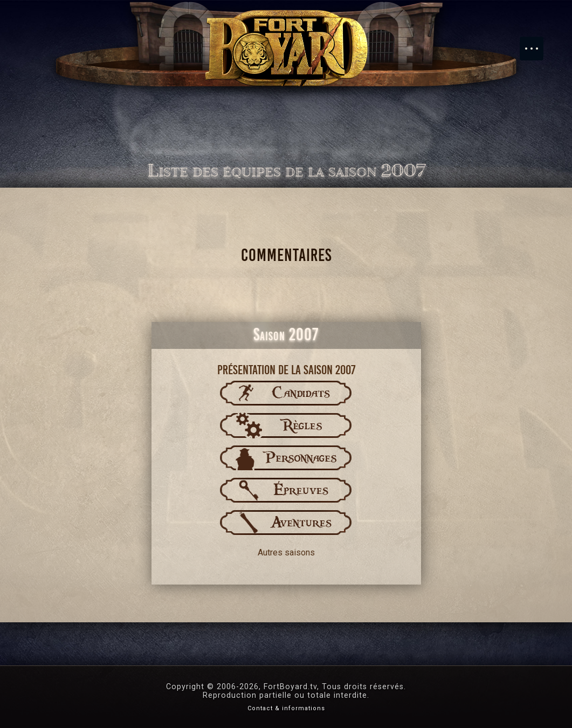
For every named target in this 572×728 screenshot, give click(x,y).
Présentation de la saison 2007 (286, 370)
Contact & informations (286, 708)
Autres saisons (286, 552)
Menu (537, 43)
